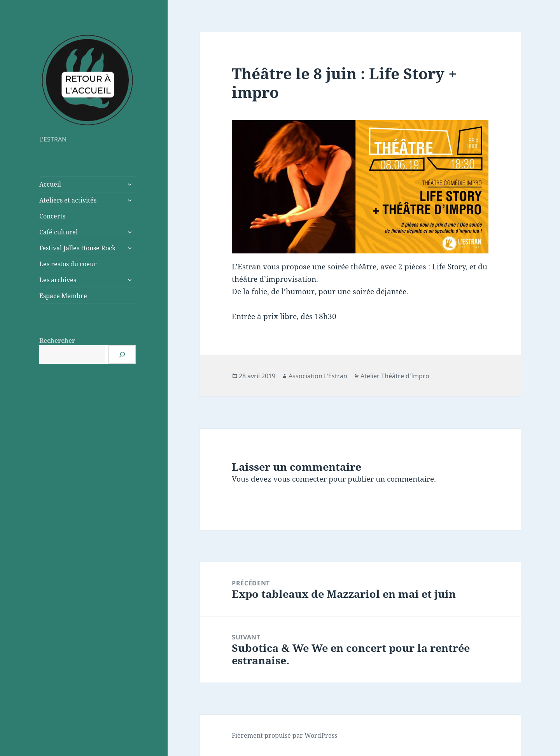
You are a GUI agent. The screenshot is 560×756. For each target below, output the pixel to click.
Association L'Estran (318, 376)
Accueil (50, 184)
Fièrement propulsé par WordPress (284, 735)
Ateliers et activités (68, 200)
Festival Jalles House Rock (77, 248)
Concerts (52, 216)
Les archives (58, 280)
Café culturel (59, 232)
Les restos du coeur (68, 264)
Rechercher (57, 340)
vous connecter (300, 479)
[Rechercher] (122, 354)
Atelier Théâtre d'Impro (395, 376)
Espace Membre (63, 296)
